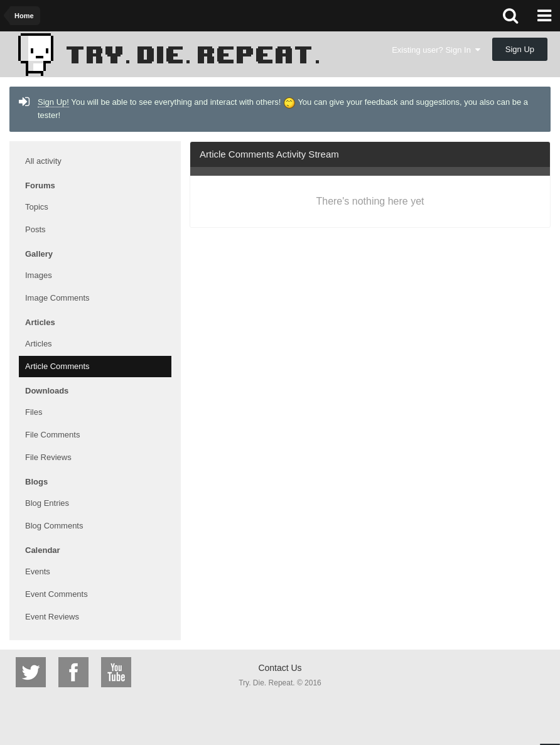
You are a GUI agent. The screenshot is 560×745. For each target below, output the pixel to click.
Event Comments (57, 594)
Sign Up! (53, 102)
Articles (39, 344)
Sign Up (520, 49)
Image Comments (57, 298)
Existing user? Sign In (436, 50)
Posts (35, 229)
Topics (37, 207)
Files (34, 412)
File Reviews (48, 457)
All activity (43, 161)
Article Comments (57, 366)
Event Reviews (52, 617)
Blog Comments (54, 526)
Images (39, 275)
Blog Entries (47, 503)
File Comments (52, 435)
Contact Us (280, 668)
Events (38, 571)
